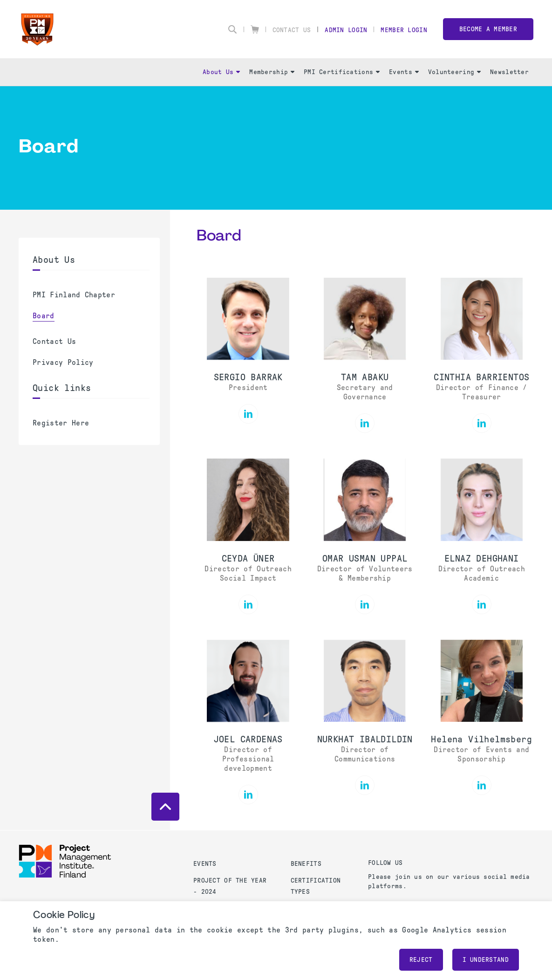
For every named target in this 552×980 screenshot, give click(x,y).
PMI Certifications (342, 72)
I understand (486, 960)
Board (44, 316)
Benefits (306, 864)
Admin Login (346, 30)
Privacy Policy (63, 362)
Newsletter (509, 72)
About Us (221, 72)
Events (404, 72)
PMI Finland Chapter (74, 295)
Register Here (61, 423)
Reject (421, 960)
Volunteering (454, 72)
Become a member (488, 29)
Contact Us (292, 30)
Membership (272, 72)
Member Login (404, 30)
